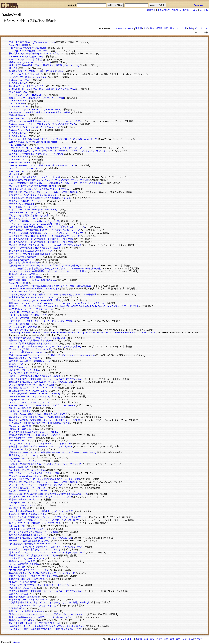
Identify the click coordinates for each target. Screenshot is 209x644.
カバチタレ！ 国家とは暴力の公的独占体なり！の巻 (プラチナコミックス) (45, 629)
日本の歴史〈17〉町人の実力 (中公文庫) (28, 514)
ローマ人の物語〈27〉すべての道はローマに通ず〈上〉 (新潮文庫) (41, 242)
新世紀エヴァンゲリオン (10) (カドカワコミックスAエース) (37, 435)
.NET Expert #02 (17, 104)
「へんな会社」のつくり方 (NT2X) (26, 461)
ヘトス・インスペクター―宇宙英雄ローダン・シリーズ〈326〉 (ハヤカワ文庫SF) (48, 271)
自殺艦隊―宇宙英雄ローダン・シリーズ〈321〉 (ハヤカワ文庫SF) (41, 447)
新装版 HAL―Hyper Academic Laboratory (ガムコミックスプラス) (40, 497)
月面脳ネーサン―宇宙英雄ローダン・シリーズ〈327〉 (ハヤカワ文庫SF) (44, 265)
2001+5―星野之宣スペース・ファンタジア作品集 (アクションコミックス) (44, 479)
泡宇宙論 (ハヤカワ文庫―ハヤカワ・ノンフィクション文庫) (38, 338)
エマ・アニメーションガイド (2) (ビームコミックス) (34, 473)
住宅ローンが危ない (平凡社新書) (25, 277)
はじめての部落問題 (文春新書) (24, 564)
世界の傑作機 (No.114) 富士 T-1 (25, 500)
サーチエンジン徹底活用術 (22, 204)
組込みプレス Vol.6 (18, 136)
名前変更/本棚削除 (181, 10)
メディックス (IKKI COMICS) (23, 327)
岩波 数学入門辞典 (18, 608)
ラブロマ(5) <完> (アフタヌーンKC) (26, 529)
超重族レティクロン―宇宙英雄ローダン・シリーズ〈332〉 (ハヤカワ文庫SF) (46, 121)
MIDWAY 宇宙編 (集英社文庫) (23, 582)
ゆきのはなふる (17, 364)
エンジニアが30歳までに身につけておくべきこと (33, 605)
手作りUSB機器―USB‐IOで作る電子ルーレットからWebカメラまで (42, 617)
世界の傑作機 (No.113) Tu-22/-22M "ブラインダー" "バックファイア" (42, 573)
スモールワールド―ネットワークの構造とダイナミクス (36, 485)
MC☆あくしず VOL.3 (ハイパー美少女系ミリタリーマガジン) (38, 189)
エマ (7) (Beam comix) (20, 367)
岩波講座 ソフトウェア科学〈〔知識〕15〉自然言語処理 (36, 71)
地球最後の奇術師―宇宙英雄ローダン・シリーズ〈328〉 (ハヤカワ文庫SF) (45, 245)
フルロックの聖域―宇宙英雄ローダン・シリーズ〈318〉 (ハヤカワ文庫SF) (45, 517)
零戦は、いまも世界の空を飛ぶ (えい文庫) (29, 215)
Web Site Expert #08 (19, 157)
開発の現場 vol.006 (18, 115)
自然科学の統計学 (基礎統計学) (24, 597)
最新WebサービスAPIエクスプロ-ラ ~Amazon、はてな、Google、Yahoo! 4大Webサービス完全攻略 (57, 303)
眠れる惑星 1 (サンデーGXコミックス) (27, 470)
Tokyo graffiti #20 (17, 399)
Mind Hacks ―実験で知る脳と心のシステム (30, 541)
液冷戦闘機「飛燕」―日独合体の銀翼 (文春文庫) (32, 280)
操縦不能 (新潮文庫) (19, 467)
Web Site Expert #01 (19, 101)
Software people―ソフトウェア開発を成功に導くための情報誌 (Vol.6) (42, 165)
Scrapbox (198, 5)
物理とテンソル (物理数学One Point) (27, 611)
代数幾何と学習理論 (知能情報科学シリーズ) (30, 361)
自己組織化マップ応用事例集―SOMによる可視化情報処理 (37, 417)
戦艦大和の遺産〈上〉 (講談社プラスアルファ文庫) (33, 576)
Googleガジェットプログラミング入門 (27, 86)
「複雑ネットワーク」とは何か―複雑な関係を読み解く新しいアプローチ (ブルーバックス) (53, 452)
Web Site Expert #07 (19, 118)
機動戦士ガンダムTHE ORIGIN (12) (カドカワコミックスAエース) (40, 382)
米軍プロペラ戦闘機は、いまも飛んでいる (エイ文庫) (35, 221)
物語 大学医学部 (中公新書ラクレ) (25, 257)
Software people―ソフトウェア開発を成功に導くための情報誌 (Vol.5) (42, 124)
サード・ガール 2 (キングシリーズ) (26, 213)
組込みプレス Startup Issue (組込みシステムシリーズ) (35, 127)
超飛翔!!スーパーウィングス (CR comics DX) (30, 491)
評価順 (159, 28)
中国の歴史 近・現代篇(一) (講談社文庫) (28, 48)
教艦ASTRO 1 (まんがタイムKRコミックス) (30, 62)
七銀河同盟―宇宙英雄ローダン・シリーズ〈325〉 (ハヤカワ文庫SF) (42, 321)
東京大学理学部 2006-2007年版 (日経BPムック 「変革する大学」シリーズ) (45, 230)
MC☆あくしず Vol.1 (19, 330)
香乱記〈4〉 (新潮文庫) (20, 411)
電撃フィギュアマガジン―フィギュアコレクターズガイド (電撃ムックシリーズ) (47, 553)
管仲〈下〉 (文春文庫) (20, 318)
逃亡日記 (13, 68)
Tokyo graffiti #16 (17, 526)
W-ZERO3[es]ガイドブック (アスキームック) (31, 309)
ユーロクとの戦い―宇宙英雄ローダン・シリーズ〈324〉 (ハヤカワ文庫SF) (45, 346)
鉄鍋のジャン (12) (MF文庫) (22, 620)
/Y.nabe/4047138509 (19, 283)
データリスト (201, 28)
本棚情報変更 (164, 10)
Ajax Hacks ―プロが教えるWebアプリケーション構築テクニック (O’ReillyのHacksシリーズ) (53, 139)
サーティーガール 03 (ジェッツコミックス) (30, 396)
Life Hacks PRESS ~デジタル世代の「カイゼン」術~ (34, 289)
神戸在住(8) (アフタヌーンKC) (24, 455)
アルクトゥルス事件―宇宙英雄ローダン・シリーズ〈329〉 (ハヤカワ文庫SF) (46, 233)
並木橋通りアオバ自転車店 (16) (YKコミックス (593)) (35, 550)
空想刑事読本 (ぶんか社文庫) (23, 588)
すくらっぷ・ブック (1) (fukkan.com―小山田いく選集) (35, 300)
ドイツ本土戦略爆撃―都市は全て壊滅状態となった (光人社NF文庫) (41, 511)
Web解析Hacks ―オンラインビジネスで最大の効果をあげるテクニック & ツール (48, 148)
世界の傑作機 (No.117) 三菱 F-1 (24, 274)
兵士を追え (14, 174)
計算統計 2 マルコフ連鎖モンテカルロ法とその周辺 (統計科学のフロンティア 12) (48, 614)
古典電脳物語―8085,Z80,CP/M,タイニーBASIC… (33, 297)
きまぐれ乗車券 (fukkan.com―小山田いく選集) (32, 385)
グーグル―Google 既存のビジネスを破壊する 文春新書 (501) (38, 414)
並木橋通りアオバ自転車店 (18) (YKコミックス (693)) (35, 248)
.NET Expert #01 (17, 145)
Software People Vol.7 (20, 162)
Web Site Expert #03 (19, 160)
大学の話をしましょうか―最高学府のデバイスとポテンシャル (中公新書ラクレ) (47, 626)
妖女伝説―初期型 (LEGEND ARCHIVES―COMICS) (34, 388)
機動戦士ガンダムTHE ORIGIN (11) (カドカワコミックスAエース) (40, 538)
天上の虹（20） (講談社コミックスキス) (28, 77)
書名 (152, 28)
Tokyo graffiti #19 (17, 441)
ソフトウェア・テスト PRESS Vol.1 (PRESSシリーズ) (35, 109)
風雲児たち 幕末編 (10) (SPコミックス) (28, 201)
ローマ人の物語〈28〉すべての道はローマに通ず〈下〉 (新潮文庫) (41, 239)
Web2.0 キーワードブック (22, 292)
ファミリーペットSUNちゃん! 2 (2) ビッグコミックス (35, 402)
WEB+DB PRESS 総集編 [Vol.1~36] (26, 57)
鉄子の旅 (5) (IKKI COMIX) (22, 438)
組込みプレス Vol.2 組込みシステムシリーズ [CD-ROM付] (36, 98)
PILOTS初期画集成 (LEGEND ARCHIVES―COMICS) (35, 394)
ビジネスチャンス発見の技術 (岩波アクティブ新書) (33, 532)
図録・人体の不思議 (19, 594)
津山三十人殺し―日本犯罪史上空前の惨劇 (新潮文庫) (35, 623)
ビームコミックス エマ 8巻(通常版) (26, 59)
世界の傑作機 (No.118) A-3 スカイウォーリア (31, 251)
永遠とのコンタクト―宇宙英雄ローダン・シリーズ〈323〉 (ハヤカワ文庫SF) (46, 379)
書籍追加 (151, 10)
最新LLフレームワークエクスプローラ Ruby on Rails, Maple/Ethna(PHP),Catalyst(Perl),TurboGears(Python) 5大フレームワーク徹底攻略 (74, 306)
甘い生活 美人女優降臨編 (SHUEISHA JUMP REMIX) (34, 544)
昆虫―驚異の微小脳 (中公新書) (24, 263)
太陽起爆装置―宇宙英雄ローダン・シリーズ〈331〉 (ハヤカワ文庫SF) (43, 192)
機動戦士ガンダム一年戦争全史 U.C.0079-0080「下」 (35, 54)
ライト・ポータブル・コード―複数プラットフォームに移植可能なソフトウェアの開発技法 (53, 294)
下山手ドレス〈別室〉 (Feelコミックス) (28, 315)
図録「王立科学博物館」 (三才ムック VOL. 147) (32, 42)
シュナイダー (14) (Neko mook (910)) (27, 558)
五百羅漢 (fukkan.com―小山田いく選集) (28, 391)
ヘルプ (194, 10)
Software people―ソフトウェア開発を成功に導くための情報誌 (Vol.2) (42, 89)
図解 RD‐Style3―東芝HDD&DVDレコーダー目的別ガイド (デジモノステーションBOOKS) (52, 355)
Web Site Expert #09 (19, 171)
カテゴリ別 (181, 28)
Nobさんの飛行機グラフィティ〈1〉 (27, 373)
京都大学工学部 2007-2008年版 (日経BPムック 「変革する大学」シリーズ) (45, 236)
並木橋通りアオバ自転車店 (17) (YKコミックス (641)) (35, 376)
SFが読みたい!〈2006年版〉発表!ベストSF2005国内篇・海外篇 (39, 423)
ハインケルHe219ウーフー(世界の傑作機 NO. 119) (33, 210)
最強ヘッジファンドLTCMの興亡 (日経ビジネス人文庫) (35, 523)
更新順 (139, 28)
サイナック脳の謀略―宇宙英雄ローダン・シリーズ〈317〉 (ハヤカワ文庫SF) (46, 591)
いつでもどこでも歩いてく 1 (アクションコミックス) (34, 195)
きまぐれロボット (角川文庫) (23, 505)
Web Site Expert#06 (19, 107)
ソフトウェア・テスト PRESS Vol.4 (26, 95)
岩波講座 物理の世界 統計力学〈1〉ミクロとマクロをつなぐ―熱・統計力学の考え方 (50, 603)
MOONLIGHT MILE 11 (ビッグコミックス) (29, 570)
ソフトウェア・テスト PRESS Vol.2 (26, 168)
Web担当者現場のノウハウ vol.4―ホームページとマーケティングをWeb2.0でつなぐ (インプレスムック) (59, 151)
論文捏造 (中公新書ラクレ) (22, 260)
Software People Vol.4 (20, 130)
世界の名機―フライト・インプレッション (29, 600)
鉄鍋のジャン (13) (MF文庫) (22, 561)
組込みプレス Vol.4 (18, 83)
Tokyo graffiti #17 (17, 502)
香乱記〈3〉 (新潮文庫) (20, 408)
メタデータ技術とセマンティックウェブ (28, 488)
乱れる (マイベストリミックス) (24, 370)
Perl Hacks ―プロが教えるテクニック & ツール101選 (35, 177)
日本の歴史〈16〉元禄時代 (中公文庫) (27, 579)
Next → (130, 28)
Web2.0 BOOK (16, 449)
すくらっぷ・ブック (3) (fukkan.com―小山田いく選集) (35, 224)
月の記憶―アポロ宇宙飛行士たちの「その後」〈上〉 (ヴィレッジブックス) (45, 464)
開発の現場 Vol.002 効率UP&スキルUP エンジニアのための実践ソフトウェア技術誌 (49, 180)
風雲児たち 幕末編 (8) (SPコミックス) (27, 535)
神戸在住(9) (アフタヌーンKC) (24, 218)
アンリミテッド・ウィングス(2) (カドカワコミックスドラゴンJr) (40, 444)
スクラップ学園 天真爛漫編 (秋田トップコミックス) (34, 344)
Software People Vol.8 (20, 80)
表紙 (146, 28)
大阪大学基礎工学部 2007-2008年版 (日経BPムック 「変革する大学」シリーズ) (47, 227)
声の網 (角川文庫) (18, 508)
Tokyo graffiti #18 (17, 458)
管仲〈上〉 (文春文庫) (20, 324)
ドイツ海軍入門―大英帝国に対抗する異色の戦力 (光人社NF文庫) (40, 198)
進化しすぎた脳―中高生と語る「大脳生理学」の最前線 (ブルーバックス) (44, 65)
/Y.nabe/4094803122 (19, 45)
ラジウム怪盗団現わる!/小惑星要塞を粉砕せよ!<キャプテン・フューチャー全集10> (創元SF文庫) (55, 268)
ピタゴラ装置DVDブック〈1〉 (24, 207)
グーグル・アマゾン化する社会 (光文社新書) (30, 254)
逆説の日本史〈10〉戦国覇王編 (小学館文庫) (30, 341)
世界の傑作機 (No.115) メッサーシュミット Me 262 (34, 432)
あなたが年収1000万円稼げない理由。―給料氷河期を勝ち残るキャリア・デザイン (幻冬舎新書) (55, 183)
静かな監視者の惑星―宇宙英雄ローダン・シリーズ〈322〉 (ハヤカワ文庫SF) (46, 420)
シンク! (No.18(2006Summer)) (24, 312)
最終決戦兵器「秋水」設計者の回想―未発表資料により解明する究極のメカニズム (48, 494)
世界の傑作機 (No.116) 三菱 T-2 (25, 358)
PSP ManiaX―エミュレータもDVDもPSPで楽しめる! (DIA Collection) (42, 405)
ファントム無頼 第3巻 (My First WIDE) (27, 352)
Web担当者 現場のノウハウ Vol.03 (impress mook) (33, 142)
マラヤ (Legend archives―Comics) (26, 476)
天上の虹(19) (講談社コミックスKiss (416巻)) (31, 349)
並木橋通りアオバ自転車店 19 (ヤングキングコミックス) (36, 154)
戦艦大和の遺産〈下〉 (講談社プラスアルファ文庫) (33, 555)
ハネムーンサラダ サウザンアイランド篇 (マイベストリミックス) (40, 585)
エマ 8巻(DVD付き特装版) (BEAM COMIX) (29, 51)
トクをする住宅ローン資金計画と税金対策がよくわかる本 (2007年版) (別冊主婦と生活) (51, 286)
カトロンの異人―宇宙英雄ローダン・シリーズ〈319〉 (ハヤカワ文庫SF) (44, 520)
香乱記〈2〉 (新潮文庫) (20, 429)
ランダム (203, 10)
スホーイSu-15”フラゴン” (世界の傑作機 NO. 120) (33, 186)
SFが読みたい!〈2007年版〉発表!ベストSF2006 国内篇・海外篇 (40, 112)
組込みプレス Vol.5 (18, 133)
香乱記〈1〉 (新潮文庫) (20, 426)
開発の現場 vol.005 (18, 92)
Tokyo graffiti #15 (17, 567)
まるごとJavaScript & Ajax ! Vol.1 (25, 74)
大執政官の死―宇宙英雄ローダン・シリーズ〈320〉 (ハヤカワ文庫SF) (43, 482)
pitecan (16, 642)
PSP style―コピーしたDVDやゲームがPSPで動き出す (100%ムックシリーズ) (46, 547)
